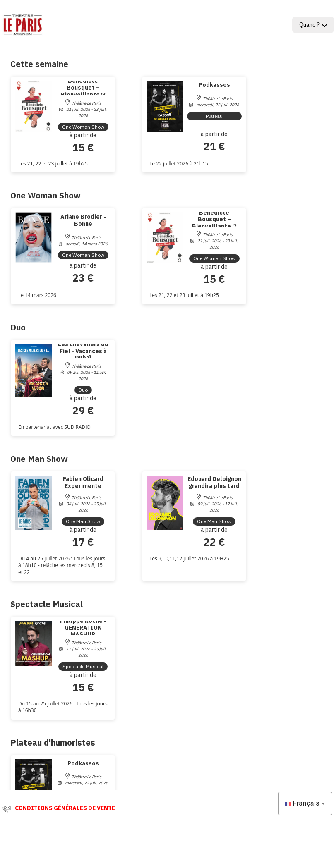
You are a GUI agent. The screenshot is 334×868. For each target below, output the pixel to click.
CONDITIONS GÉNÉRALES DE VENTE (65, 808)
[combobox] (305, 803)
